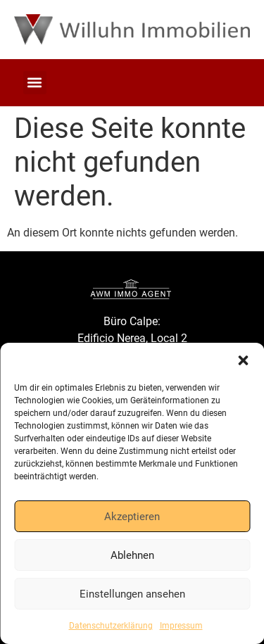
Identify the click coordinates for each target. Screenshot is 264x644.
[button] (243, 360)
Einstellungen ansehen (132, 594)
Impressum (181, 626)
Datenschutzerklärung (111, 626)
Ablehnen (132, 555)
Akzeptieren (132, 517)
